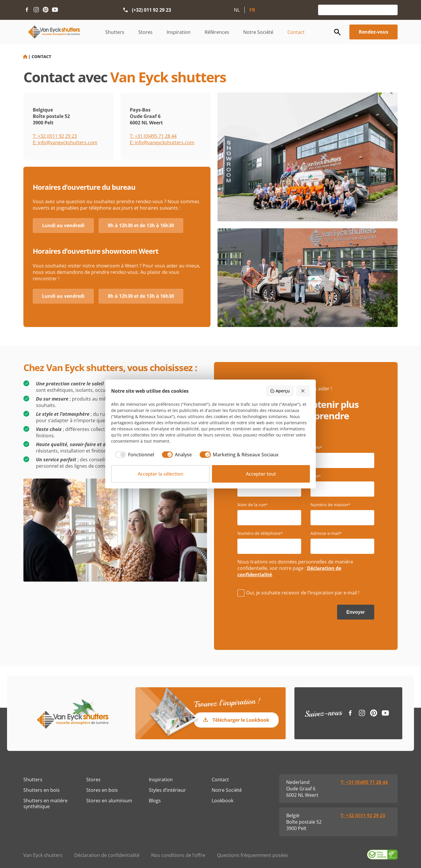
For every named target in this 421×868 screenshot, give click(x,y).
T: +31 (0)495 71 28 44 (153, 136)
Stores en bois (102, 790)
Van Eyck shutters (43, 855)
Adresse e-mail (326, 533)
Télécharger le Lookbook (241, 720)
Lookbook (222, 801)
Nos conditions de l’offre (178, 855)
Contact (296, 32)
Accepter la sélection (161, 474)
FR (252, 10)
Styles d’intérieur (167, 790)
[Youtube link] (55, 10)
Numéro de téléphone (260, 533)
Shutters (115, 32)
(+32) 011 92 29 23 (151, 10)
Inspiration (179, 32)
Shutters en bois (42, 790)
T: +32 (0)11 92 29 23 (55, 136)
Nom (316, 448)
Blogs (155, 801)
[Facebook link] (27, 10)
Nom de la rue (252, 505)
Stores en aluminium (109, 801)
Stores (145, 32)
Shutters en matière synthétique (45, 803)
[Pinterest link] (46, 10)
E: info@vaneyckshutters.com (65, 142)
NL (237, 10)
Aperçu (280, 391)
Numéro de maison (330, 505)
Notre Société (258, 32)
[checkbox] (133, 455)
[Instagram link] (36, 10)
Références (217, 32)
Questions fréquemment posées (253, 855)
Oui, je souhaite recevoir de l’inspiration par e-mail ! (303, 593)
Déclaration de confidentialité (107, 855)
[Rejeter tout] (303, 391)
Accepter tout (261, 474)
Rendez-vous (373, 32)
